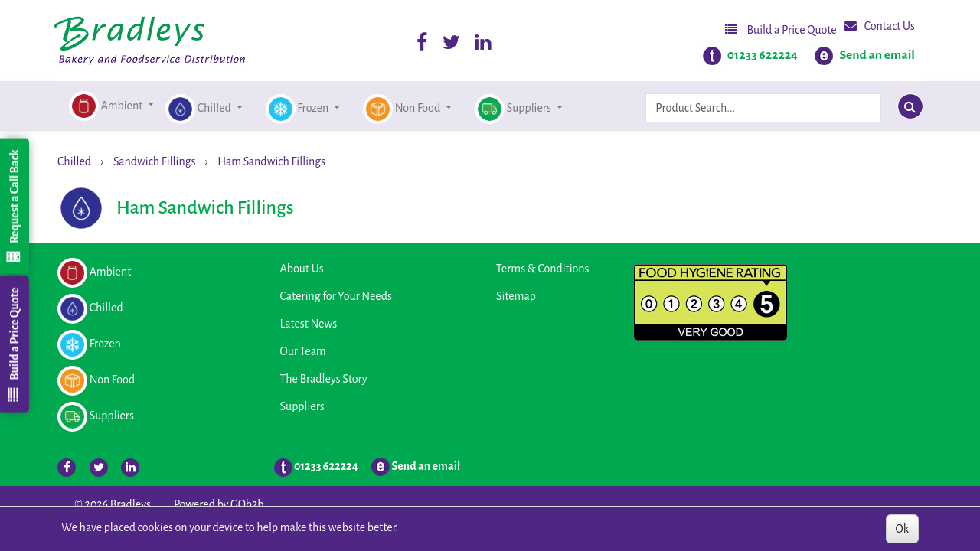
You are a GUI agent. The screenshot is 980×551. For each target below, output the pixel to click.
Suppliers (302, 406)
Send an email (877, 55)
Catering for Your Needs (336, 296)
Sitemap (516, 296)
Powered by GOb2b (219, 504)
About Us (302, 269)
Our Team (303, 351)
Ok (902, 529)
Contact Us (880, 26)
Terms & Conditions (542, 269)
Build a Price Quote (781, 29)
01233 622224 (763, 55)
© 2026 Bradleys (113, 504)
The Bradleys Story (324, 379)
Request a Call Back (14, 206)
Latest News (309, 324)
